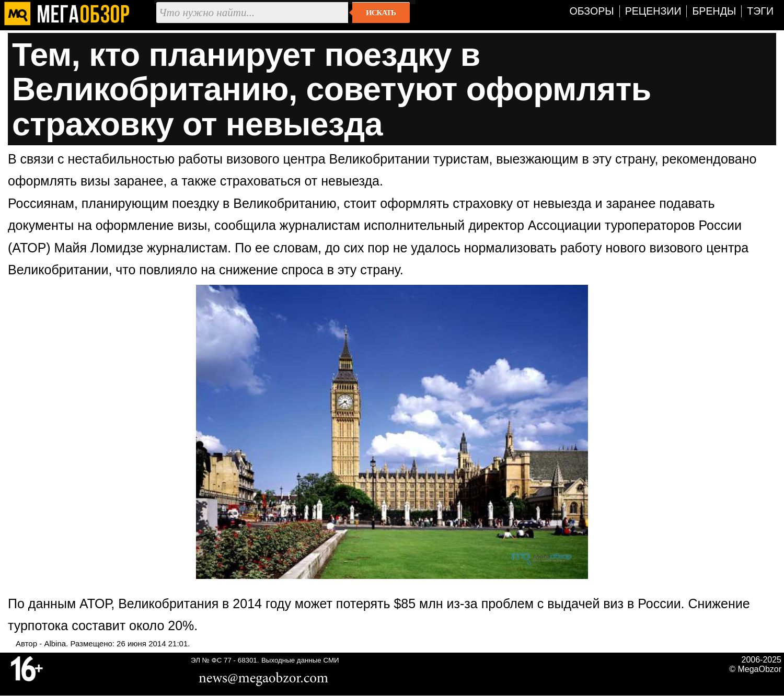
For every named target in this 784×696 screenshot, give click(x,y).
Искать (381, 13)
